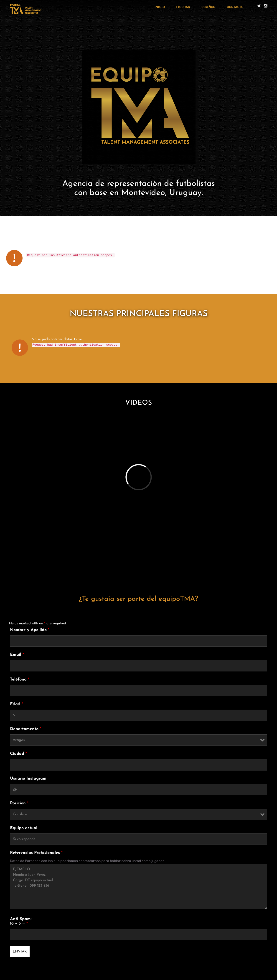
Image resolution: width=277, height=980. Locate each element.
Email (17, 655)
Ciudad (18, 754)
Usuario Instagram (28, 779)
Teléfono (20, 680)
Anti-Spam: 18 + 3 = (21, 921)
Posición (19, 803)
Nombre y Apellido (30, 630)
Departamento (26, 729)
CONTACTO (235, 7)
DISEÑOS (208, 7)
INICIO (160, 7)
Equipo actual (24, 828)
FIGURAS (183, 7)
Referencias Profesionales (36, 853)
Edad (17, 704)
